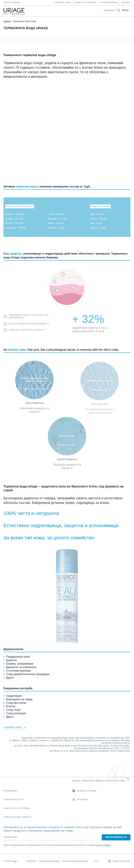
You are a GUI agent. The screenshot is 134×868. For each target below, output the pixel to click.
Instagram (80, 800)
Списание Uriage (63, 3)
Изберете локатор (119, 861)
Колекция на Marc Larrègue (18, 817)
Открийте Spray (14, 728)
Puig (97, 861)
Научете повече (103, 845)
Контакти (126, 3)
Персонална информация (75, 861)
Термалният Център (13, 800)
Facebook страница (85, 791)
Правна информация (49, 861)
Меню (125, 10)
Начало (7, 21)
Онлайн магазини (109, 3)
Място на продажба (87, 3)
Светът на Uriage (12, 3)
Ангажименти (10, 791)
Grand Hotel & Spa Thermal (17, 808)
